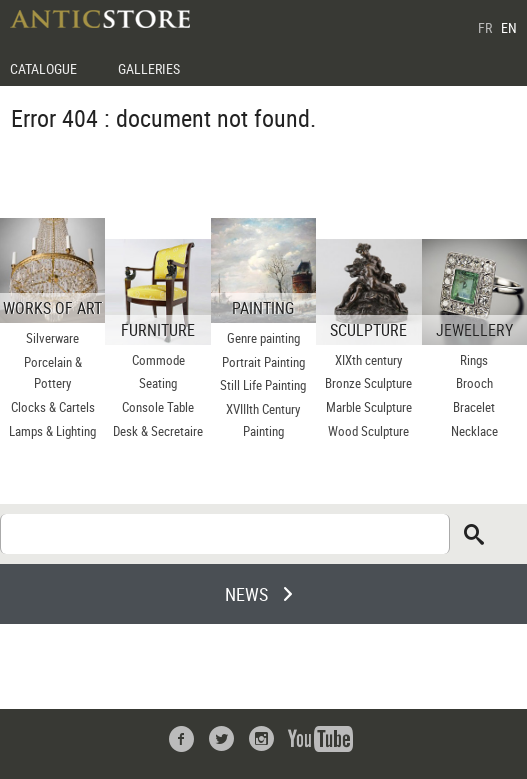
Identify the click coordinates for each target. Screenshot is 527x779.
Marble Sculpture (369, 407)
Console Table (158, 407)
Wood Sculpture (368, 431)
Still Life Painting (263, 385)
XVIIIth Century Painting (263, 420)
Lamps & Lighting (52, 431)
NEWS (246, 594)
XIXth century (368, 360)
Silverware (52, 338)
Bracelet (474, 407)
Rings (474, 360)
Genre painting (263, 338)
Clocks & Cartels (53, 407)
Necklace (474, 431)
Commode (158, 360)
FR (485, 27)
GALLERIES (149, 68)
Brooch (474, 383)
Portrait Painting (263, 362)
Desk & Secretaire (158, 431)
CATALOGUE (43, 68)
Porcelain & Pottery (53, 373)
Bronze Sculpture (368, 383)
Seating (158, 383)
